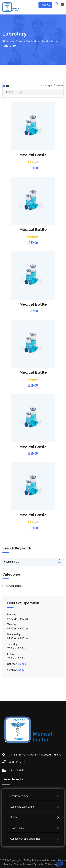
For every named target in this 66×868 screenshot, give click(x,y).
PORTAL (45, 5)
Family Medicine (19, 796)
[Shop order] (33, 92)
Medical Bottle (33, 155)
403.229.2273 (12, 762)
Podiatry (15, 817)
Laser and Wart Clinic (22, 807)
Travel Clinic (17, 828)
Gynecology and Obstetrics (25, 839)
